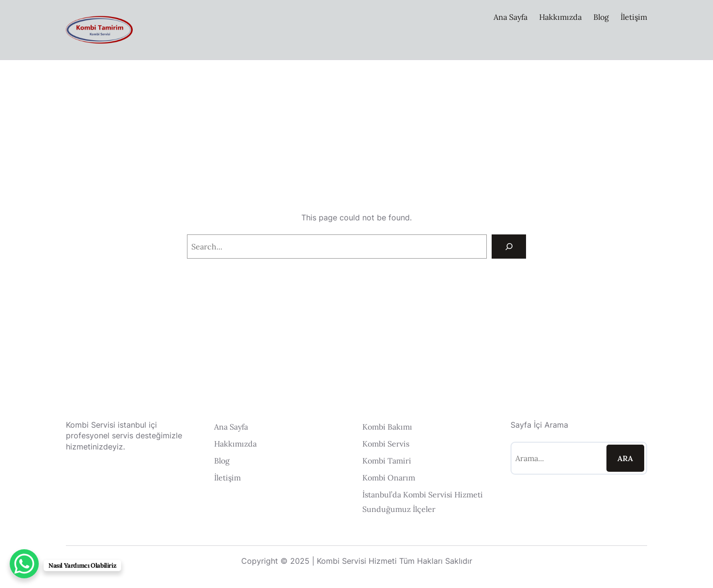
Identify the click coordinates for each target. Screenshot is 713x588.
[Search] (509, 246)
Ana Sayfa (511, 17)
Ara (625, 458)
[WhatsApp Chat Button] (24, 564)
